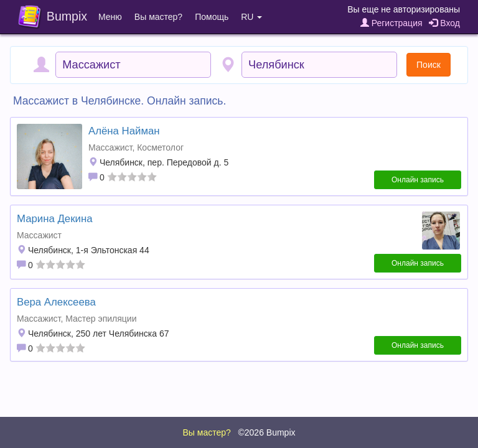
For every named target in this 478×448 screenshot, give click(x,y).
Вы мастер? (158, 17)
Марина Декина (54, 219)
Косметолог (160, 147)
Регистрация (391, 23)
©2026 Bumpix (266, 432)
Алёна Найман (124, 131)
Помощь (212, 17)
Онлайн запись (418, 180)
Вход (444, 23)
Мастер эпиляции (101, 319)
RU (251, 17)
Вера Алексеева (56, 302)
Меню (110, 17)
